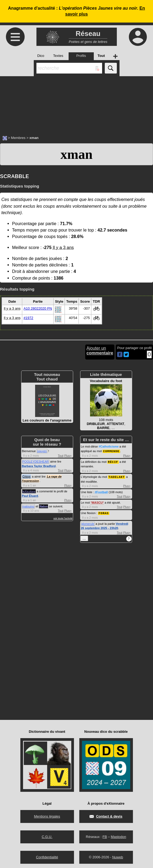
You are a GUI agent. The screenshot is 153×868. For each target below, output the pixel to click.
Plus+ (68, 456)
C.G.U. (47, 836)
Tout (61, 456)
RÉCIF (113, 461)
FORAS (104, 512)
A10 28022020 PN (38, 308)
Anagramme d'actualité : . (76, 11)
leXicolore (29, 491)
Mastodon (119, 836)
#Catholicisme (109, 446)
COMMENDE (111, 451)
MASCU (97, 502)
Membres (18, 138)
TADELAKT (117, 476)
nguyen (42, 451)
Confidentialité (47, 856)
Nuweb (118, 856)
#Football (101, 491)
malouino (29, 506)
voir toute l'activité (63, 518)
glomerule (88, 523)
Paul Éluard (30, 496)
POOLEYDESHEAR (36, 462)
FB (105, 836)
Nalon (44, 506)
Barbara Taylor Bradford (39, 466)
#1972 (28, 318)
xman (76, 154)
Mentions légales (47, 815)
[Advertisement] (76, 103)
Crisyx (27, 477)
